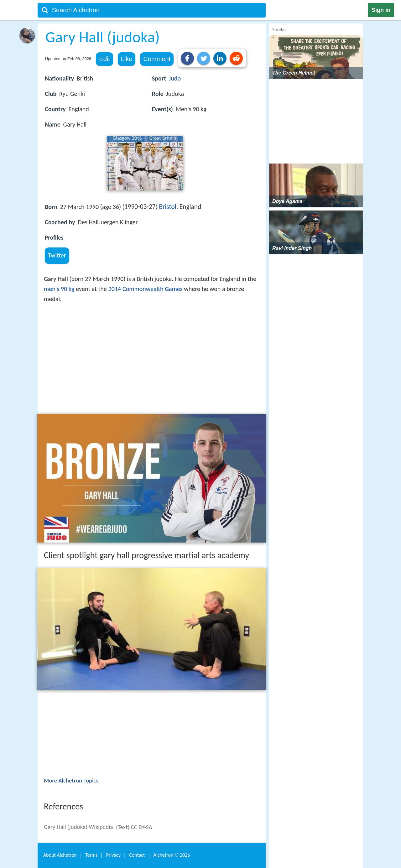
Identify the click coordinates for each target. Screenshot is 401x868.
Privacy (113, 855)
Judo (175, 78)
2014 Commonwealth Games (145, 289)
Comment (157, 59)
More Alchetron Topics (71, 780)
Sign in (381, 10)
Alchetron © (172, 855)
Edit (104, 59)
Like (127, 59)
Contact (137, 855)
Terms (91, 855)
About (60, 855)
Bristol (167, 207)
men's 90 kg (59, 289)
